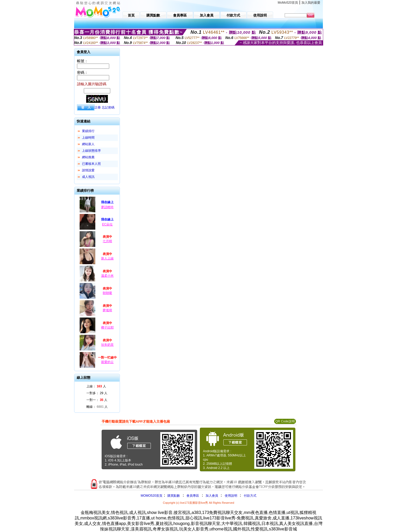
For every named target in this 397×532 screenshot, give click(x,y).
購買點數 (173, 496)
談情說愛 (88, 170)
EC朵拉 (107, 224)
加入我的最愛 (311, 3)
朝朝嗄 (107, 293)
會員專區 (193, 496)
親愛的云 (107, 362)
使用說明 (231, 496)
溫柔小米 (107, 276)
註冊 (98, 107)
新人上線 (107, 258)
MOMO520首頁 (151, 496)
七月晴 (107, 241)
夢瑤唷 (107, 310)
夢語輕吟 (107, 207)
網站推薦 (88, 157)
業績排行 (88, 131)
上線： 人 (96, 386)
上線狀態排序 (91, 151)
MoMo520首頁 (288, 3)
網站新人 (88, 144)
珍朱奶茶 (107, 345)
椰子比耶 (107, 327)
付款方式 (250, 496)
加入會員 (212, 496)
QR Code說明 (285, 421)
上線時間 (88, 138)
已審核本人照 (91, 164)
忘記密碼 (108, 107)
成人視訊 (88, 177)
